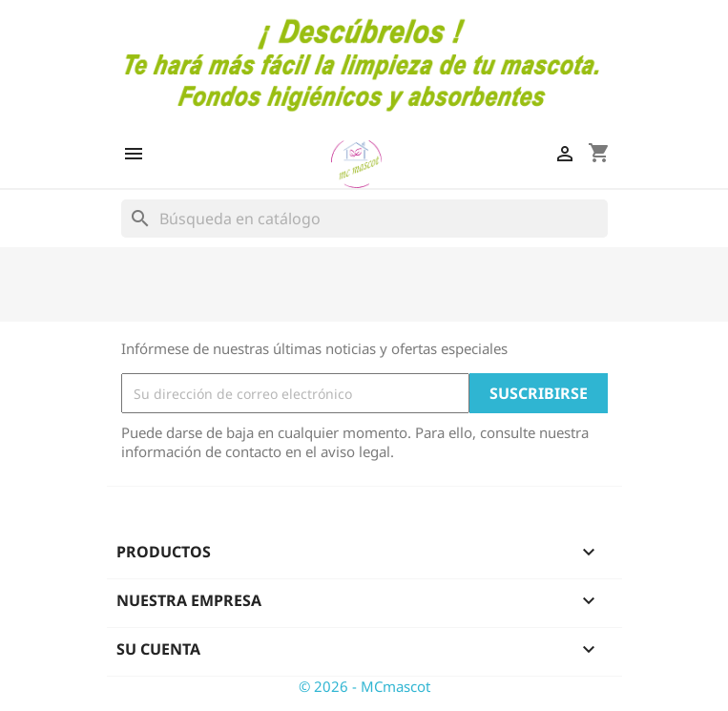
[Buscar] (364, 219)
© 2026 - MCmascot (364, 686)
